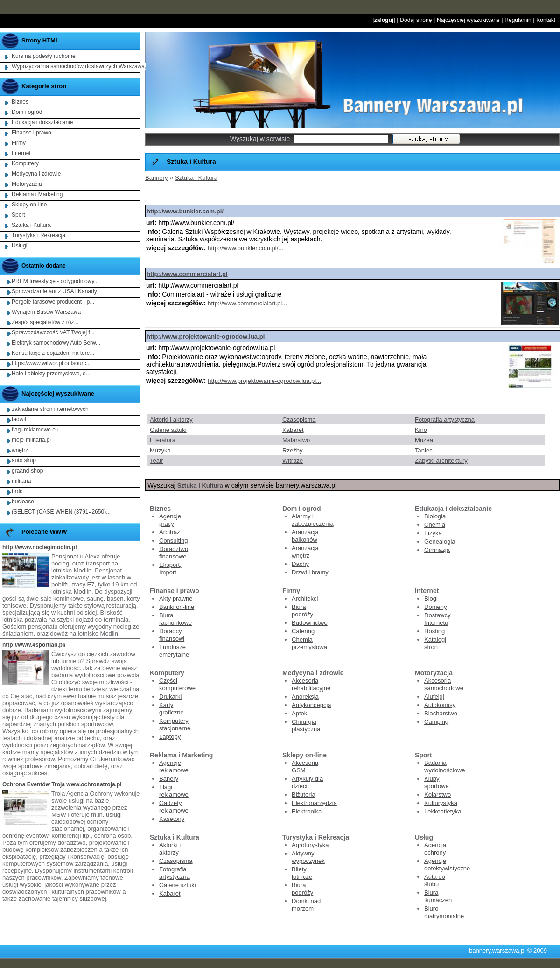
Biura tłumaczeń (438, 896)
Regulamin (518, 20)
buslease (23, 502)
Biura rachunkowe (175, 619)
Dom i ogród (27, 112)
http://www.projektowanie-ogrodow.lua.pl (206, 336)
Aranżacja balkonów (305, 536)
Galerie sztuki (168, 430)
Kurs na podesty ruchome (44, 56)
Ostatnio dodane (44, 266)
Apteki (300, 713)
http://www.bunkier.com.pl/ (185, 211)
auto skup (24, 460)
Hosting (434, 631)
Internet (21, 153)
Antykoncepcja (311, 705)
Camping (436, 722)
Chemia (435, 525)
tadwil (19, 419)
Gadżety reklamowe (174, 807)
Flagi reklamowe (174, 791)
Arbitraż (170, 532)
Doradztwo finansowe (174, 553)
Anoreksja (305, 696)
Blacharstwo (441, 713)
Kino (421, 430)
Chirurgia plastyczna (306, 725)
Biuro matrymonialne (444, 912)
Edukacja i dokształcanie (42, 122)
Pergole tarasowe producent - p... (53, 302)
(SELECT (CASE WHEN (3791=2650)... (61, 512)
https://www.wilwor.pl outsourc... (51, 363)
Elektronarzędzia (314, 803)
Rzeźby (292, 450)
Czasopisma (299, 420)
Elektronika (307, 811)
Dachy (300, 564)
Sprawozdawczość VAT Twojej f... (53, 332)
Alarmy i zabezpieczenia (313, 520)
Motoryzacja (27, 184)
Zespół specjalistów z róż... (45, 322)
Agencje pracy (170, 520)
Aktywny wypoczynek (308, 857)
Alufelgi (434, 696)
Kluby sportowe (437, 782)
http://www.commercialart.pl (187, 274)
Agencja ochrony (435, 849)
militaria (21, 481)
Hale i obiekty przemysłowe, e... (51, 374)
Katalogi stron (435, 643)
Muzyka (160, 450)
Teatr (157, 461)
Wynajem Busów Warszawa (46, 312)
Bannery (156, 178)
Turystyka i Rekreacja (38, 235)
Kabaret (293, 430)
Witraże (293, 461)
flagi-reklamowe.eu (35, 430)
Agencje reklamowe (174, 767)
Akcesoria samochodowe (444, 684)
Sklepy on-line (29, 205)
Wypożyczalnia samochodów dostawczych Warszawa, (79, 66)
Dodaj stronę (416, 20)
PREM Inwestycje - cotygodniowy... (55, 281)
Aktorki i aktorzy (171, 420)
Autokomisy (440, 705)
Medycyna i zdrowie (36, 174)
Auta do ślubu (435, 880)
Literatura (163, 440)
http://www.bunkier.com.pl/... (245, 248)
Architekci (305, 598)
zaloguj (384, 20)
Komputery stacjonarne (175, 724)
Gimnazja (437, 550)
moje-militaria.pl (31, 440)
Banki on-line (177, 607)
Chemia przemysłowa (309, 643)
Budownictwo (310, 623)
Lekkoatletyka (443, 811)
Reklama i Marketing (37, 194)
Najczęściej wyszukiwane (468, 20)
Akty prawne (176, 598)
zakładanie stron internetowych (50, 409)
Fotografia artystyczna (445, 420)
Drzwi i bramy (310, 572)
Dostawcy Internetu (437, 619)
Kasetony (172, 819)
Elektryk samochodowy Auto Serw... (56, 343)
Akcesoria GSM (305, 767)
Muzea (424, 440)
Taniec (424, 450)
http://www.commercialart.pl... (247, 303)
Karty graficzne (171, 709)
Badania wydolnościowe (444, 767)
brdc (17, 491)
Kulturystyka (441, 803)
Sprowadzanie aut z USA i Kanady (54, 291)
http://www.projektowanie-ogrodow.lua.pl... (264, 381)
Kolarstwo (437, 795)
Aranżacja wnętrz (305, 552)
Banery (169, 779)
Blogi (431, 598)
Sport (18, 215)
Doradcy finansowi (172, 635)
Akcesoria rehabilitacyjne (311, 684)
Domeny (435, 607)
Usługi (19, 246)
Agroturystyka (310, 845)
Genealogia (440, 541)
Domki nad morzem (306, 905)
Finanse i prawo (31, 133)
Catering (303, 631)
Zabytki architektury (441, 461)
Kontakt (546, 20)
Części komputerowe (177, 684)
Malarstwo (296, 440)
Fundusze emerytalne (174, 651)
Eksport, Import (170, 569)
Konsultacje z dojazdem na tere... (53, 353)
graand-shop (27, 471)
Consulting (173, 541)
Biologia (435, 516)
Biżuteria (304, 795)
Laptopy (170, 737)
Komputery (25, 163)
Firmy (19, 143)
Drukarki (170, 696)
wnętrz (20, 450)
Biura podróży (302, 611)
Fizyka (433, 533)
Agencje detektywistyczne (447, 865)
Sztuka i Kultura (196, 178)
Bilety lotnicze (302, 873)
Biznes (20, 102)
